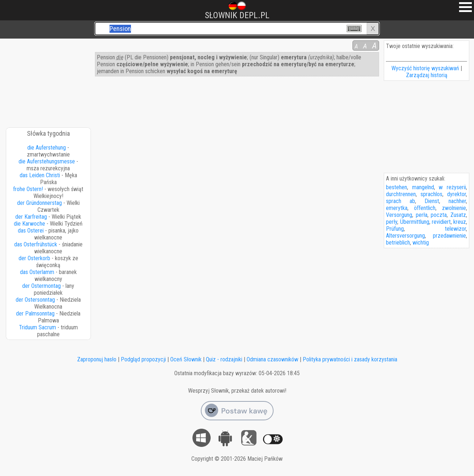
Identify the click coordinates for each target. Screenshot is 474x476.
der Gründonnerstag (39, 203)
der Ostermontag (41, 286)
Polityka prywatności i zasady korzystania (350, 359)
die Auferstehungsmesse (47, 161)
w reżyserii (452, 187)
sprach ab (401, 201)
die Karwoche (29, 224)
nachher (457, 201)
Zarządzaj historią (427, 75)
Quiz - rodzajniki (224, 359)
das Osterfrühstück (36, 244)
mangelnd (423, 187)
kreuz (460, 222)
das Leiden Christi (40, 175)
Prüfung (395, 229)
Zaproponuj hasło (97, 359)
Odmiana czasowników (272, 359)
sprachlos (431, 194)
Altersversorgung (405, 236)
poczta (439, 215)
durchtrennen (401, 194)
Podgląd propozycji (143, 359)
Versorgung (399, 215)
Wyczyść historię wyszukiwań (425, 68)
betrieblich (398, 243)
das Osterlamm (37, 272)
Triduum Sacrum (37, 327)
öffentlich (425, 208)
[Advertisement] (49, 80)
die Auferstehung (47, 148)
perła (422, 215)
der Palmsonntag (35, 314)
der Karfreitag (31, 217)
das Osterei (31, 231)
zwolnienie (454, 208)
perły (392, 222)
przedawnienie (449, 236)
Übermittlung (415, 222)
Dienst (432, 201)
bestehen (397, 187)
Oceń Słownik (186, 359)
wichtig (421, 243)
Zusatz (458, 215)
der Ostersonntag (35, 300)
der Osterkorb (34, 258)
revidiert (441, 222)
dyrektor (457, 194)
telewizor (455, 229)
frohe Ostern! (28, 189)
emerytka (397, 208)
